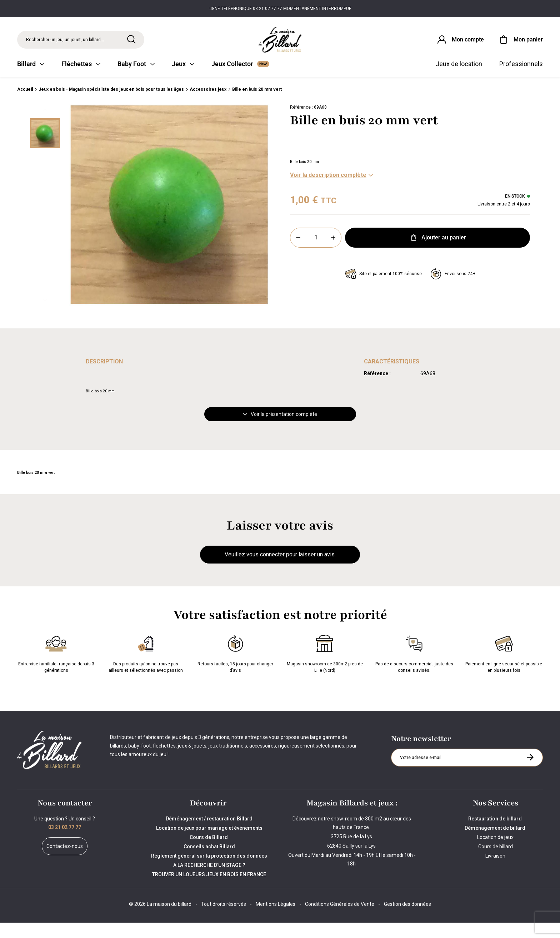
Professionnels (521, 80)
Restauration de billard (496, 834)
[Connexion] (454, 44)
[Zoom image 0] (169, 220)
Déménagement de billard (496, 843)
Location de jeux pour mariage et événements (209, 843)
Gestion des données (407, 919)
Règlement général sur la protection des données (209, 871)
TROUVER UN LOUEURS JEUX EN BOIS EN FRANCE (209, 890)
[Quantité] (316, 253)
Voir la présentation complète (280, 430)
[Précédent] (45, 125)
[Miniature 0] (45, 149)
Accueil (25, 105)
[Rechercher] (131, 44)
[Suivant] (45, 316)
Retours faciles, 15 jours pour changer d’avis (235, 668)
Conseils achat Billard (209, 862)
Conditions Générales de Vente (340, 919)
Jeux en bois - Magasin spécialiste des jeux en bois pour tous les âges (111, 105)
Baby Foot (136, 80)
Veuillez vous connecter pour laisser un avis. (280, 570)
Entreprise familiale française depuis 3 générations (56, 668)
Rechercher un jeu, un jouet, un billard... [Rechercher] (65, 44)
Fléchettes (81, 80)
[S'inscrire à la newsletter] (530, 773)
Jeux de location (459, 80)
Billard (31, 80)
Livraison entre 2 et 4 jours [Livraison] (504, 220)
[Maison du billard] (280, 44)
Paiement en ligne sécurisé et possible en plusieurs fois (504, 668)
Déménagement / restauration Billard (209, 834)
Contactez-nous (65, 862)
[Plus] (333, 253)
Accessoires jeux (208, 105)
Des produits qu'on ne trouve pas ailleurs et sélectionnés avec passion (146, 668)
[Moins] (298, 253)
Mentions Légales (276, 919)
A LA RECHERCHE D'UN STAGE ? (209, 880)
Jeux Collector (240, 80)
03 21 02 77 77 (65, 843)
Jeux (183, 80)
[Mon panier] (520, 44)
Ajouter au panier (438, 253)
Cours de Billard (209, 853)
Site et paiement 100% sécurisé (383, 289)
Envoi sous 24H (453, 289)
